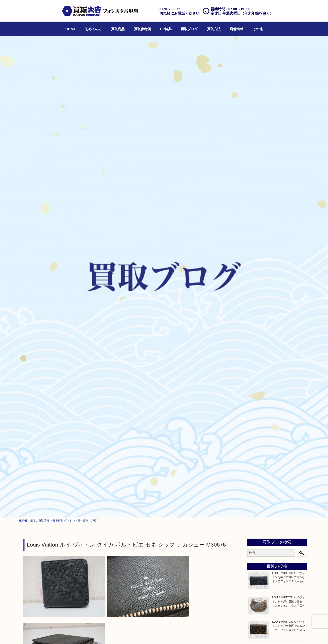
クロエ (256, 227)
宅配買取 (159, 634)
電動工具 (258, 370)
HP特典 (166, 29)
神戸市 (256, 447)
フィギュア (259, 233)
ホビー (256, 416)
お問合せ (211, 634)
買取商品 (118, 29)
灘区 (254, 441)
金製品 (256, 256)
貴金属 (256, 244)
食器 (254, 284)
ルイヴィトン (56, 223)
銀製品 (256, 261)
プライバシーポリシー (233, 634)
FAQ (199, 634)
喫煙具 (256, 364)
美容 (254, 404)
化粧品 (256, 399)
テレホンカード (262, 330)
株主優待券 (259, 336)
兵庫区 (256, 487)
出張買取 (145, 634)
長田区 (256, 464)
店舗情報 (237, 29)
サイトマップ (258, 634)
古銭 (254, 301)
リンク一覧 (276, 634)
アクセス (188, 634)
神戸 (254, 481)
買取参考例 (142, 29)
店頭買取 (131, 634)
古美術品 (258, 353)
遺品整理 (173, 634)
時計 (254, 273)
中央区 (256, 476)
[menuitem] (71, 29)
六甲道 (256, 453)
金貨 (254, 290)
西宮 (254, 459)
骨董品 (256, 347)
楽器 (254, 387)
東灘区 (256, 470)
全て (27, 223)
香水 (254, 393)
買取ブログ (189, 29)
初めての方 (93, 29)
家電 (254, 359)
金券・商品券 (261, 318)
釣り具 (256, 381)
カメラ (256, 278)
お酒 (254, 307)
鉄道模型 (258, 324)
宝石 (254, 250)
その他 (258, 29)
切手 (254, 313)
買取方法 (214, 29)
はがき (256, 341)
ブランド (39, 223)
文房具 (256, 376)
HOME (71, 29)
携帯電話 (258, 410)
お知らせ (258, 427)
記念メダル (259, 296)
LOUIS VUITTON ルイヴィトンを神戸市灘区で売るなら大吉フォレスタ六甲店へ (289, 101)
